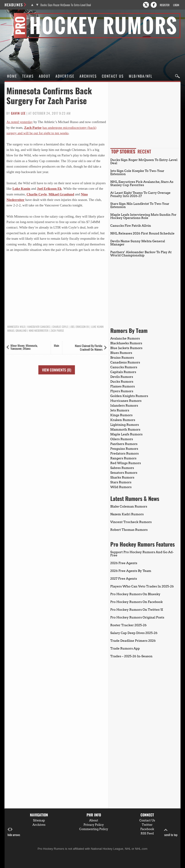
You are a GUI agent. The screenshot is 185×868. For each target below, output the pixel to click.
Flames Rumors (123, 386)
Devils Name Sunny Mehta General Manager (138, 243)
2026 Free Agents (124, 563)
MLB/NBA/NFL (141, 76)
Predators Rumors (125, 453)
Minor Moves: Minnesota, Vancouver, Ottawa (24, 347)
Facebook (147, 829)
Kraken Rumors (123, 420)
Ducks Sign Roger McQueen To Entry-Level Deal (66, 5)
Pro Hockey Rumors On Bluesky (135, 594)
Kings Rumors (122, 415)
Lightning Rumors (125, 425)
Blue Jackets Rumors (126, 348)
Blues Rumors (121, 353)
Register (165, 5)
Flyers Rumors (122, 391)
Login (176, 5)
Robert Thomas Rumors (129, 530)
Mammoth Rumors (125, 429)
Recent (144, 151)
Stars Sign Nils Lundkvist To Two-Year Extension (140, 205)
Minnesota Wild (16, 327)
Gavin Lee (18, 113)
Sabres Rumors (122, 468)
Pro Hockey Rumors (21, 16)
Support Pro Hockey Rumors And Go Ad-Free (142, 554)
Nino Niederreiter (38, 331)
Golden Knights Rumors (129, 396)
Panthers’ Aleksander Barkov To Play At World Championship (141, 254)
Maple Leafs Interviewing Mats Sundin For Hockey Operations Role (143, 216)
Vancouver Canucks (39, 327)
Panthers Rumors (124, 444)
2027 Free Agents (124, 579)
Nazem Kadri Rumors (127, 514)
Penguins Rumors (124, 449)
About (45, 76)
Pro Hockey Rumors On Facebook (137, 602)
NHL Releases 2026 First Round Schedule (142, 233)
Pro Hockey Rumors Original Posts (137, 617)
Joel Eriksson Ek (49, 189)
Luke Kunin (21, 189)
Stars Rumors (121, 482)
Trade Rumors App (125, 648)
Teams (28, 76)
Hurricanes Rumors (126, 401)
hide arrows (14, 832)
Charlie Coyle (37, 194)
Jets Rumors (120, 410)
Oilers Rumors (122, 439)
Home (12, 76)
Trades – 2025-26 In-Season (131, 656)
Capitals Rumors (123, 372)
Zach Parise (33, 128)
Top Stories (123, 151)
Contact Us (113, 76)
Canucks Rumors (124, 367)
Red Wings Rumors (126, 463)
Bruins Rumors (122, 358)
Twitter (147, 825)
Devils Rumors (122, 377)
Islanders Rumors (124, 405)
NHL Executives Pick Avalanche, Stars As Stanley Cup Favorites (142, 183)
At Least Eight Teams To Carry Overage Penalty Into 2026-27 (140, 194)
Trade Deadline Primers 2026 (133, 641)
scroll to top (171, 832)
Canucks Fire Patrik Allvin (131, 226)
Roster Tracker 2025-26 (128, 625)
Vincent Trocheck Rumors (131, 522)
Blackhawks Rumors (126, 343)
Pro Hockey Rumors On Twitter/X (137, 610)
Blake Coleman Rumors (129, 506)
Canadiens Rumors (125, 362)
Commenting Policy (94, 829)
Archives (88, 76)
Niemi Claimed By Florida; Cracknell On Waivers (89, 347)
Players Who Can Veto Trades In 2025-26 (142, 586)
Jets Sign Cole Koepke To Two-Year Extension (137, 172)
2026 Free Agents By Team (131, 571)
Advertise (65, 76)
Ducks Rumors (122, 381)
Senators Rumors (124, 473)
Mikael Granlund (61, 194)
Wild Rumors (121, 487)
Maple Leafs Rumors (126, 434)
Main (57, 345)
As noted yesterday (20, 122)
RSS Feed (147, 833)
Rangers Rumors (123, 458)
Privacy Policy (94, 825)
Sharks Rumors (122, 477)
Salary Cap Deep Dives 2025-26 (134, 633)
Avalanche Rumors (125, 338)
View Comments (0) (57, 370)
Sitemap (39, 820)
